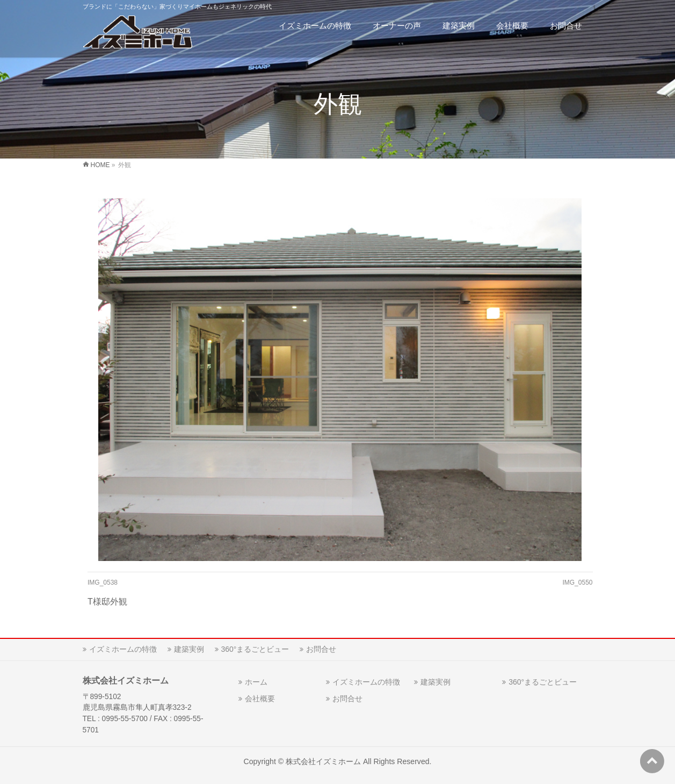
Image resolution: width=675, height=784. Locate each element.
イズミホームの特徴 (123, 649)
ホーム (256, 682)
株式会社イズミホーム (323, 761)
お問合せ (321, 649)
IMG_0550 (577, 582)
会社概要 (260, 699)
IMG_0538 (103, 582)
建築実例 (189, 649)
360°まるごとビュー (255, 649)
